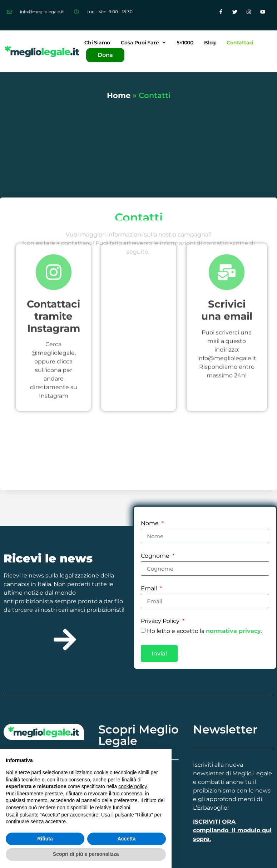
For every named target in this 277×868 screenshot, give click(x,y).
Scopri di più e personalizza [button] (86, 854)
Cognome (156, 556)
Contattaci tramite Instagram (53, 226)
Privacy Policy (161, 621)
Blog (210, 43)
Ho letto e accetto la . (204, 631)
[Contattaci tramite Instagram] (54, 182)
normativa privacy (233, 631)
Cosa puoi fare (143, 43)
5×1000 (185, 43)
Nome (150, 524)
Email (150, 589)
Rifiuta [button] (45, 839)
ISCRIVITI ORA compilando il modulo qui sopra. (232, 830)
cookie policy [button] (132, 786)
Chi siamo (97, 43)
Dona (105, 55)
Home (119, 95)
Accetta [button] (127, 839)
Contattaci (240, 43)
